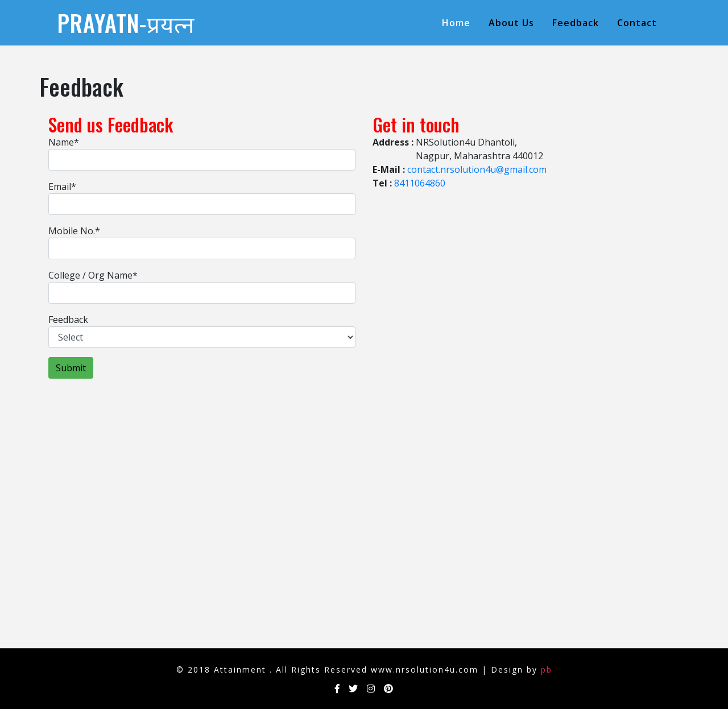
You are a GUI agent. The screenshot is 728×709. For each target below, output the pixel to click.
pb (547, 669)
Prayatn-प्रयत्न (126, 23)
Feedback (576, 23)
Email (62, 186)
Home (458, 22)
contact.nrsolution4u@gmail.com (477, 169)
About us (511, 23)
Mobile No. (74, 231)
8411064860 (420, 183)
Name (64, 142)
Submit (71, 368)
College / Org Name (93, 275)
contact (637, 23)
